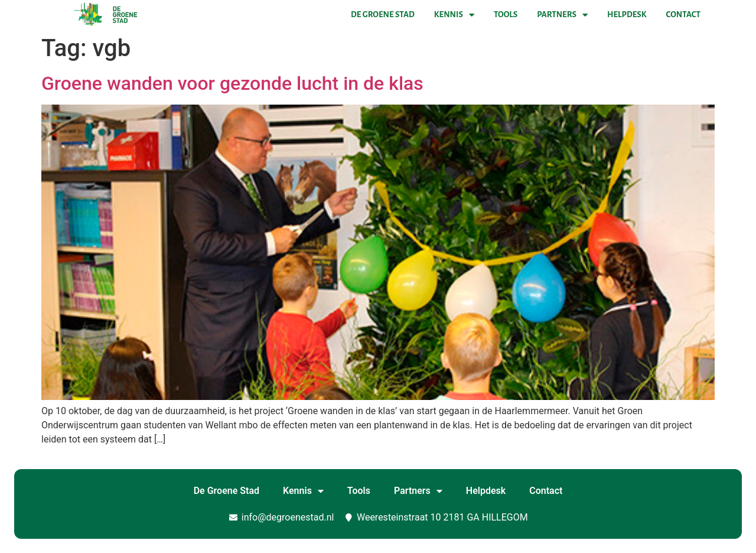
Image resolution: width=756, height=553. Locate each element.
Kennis (454, 15)
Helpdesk (627, 14)
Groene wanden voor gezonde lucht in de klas (232, 83)
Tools (506, 14)
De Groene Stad (383, 14)
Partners (562, 15)
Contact (683, 14)
